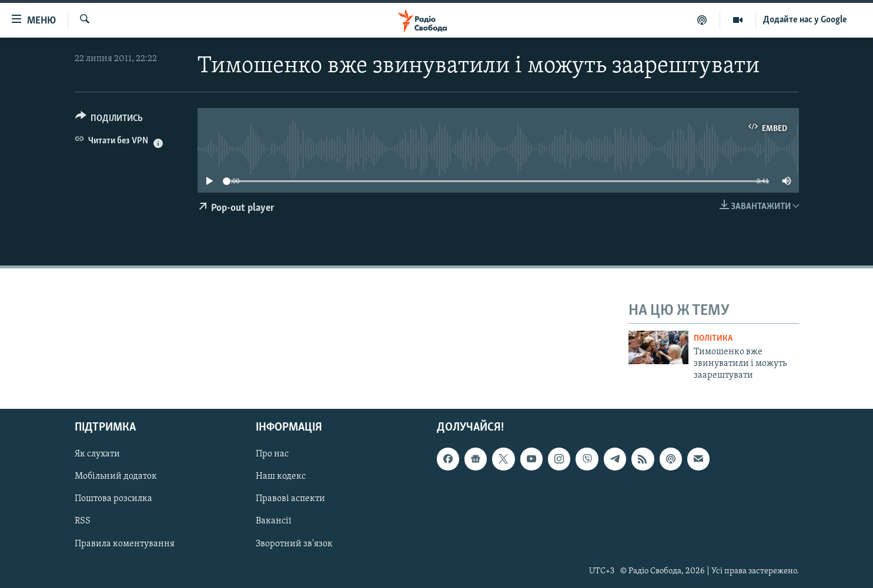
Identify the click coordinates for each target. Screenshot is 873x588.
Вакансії (274, 521)
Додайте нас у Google (805, 20)
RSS (83, 521)
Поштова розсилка (113, 499)
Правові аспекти (290, 499)
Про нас (272, 454)
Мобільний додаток (116, 476)
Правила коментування (125, 543)
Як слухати (97, 454)
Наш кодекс (281, 476)
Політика (713, 339)
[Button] (109, 120)
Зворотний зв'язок (294, 543)
